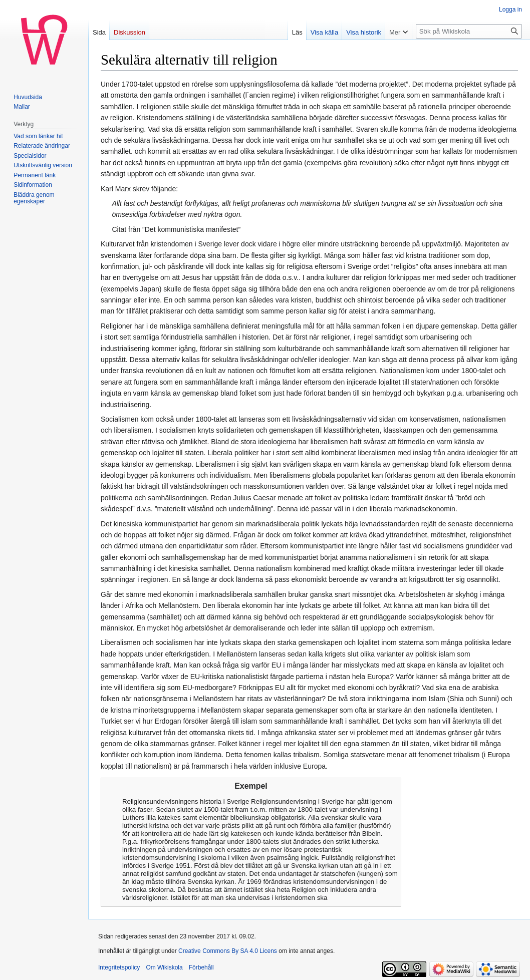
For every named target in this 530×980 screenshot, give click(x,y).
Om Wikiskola (164, 967)
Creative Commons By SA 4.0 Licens (228, 951)
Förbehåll (201, 967)
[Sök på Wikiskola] (469, 31)
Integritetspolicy (119, 967)
